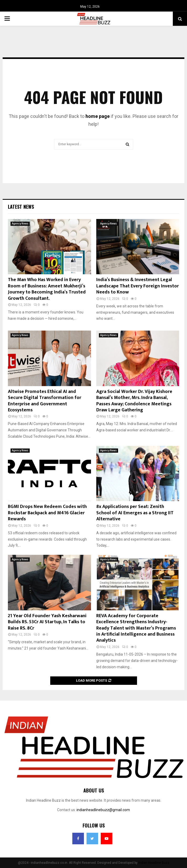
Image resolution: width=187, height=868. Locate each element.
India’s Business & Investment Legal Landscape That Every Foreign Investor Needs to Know (138, 286)
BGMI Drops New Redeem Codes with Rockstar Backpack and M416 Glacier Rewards (47, 513)
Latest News (21, 207)
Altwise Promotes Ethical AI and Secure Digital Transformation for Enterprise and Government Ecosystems (45, 401)
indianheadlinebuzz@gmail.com (103, 810)
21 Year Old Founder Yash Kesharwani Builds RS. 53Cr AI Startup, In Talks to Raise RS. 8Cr (47, 622)
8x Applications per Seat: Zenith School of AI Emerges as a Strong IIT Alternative (135, 513)
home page (98, 116)
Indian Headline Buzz (154, 863)
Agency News (20, 224)
